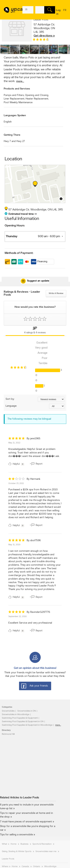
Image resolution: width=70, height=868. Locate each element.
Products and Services (17, 89)
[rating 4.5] (41, 40)
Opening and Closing (37, 95)
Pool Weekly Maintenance (18, 103)
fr (65, 13)
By (34, 439)
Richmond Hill (8, 734)
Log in (58, 12)
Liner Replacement (14, 99)
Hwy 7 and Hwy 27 (14, 141)
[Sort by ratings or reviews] (51, 399)
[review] (35, 452)
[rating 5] (17, 439)
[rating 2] (17, 480)
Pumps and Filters (14, 95)
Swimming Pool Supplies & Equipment (20, 718)
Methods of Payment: (19, 253)
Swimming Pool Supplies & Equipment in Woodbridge (27, 725)
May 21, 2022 (14, 443)
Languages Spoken (15, 116)
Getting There (12, 135)
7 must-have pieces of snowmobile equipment (26, 822)
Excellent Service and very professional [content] (30, 623)
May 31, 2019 (14, 545)
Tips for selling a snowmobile (16, 835)
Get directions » (44, 36)
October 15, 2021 (16, 484)
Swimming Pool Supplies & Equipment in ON (23, 722)
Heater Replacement (37, 99)
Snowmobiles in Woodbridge (16, 715)
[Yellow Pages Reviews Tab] (35, 331)
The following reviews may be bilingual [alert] (29, 419)
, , (44, 30)
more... (20, 81)
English (8, 122)
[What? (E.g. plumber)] (28, 10)
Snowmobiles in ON (27, 711)
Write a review (56, 293)
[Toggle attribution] (61, 199)
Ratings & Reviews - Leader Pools (22, 293)
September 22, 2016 (18, 617)
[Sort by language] (57, 406)
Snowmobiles (8, 711)
